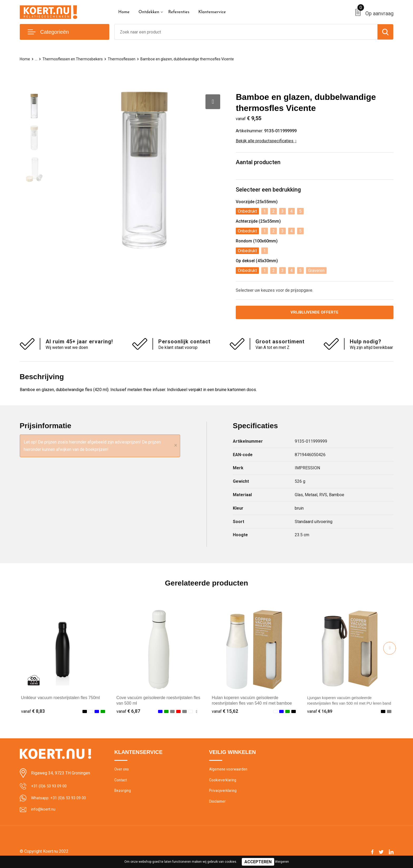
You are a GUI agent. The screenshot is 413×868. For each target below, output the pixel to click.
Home (124, 12)
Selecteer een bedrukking (268, 190)
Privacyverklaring (223, 793)
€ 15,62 (225, 712)
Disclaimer (218, 804)
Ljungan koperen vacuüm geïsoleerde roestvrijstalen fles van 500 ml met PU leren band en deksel (348, 704)
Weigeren (282, 862)
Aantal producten (258, 162)
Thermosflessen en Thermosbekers (74, 59)
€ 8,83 (33, 712)
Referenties (179, 12)
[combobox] (246, 32)
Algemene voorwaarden (230, 771)
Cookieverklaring (223, 782)
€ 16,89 (320, 712)
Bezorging (123, 793)
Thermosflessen (124, 59)
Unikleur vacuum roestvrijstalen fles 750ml (61, 698)
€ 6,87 (128, 712)
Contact (121, 782)
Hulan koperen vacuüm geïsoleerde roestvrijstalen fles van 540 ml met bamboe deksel (252, 704)
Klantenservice (212, 12)
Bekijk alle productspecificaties (266, 141)
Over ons (122, 771)
